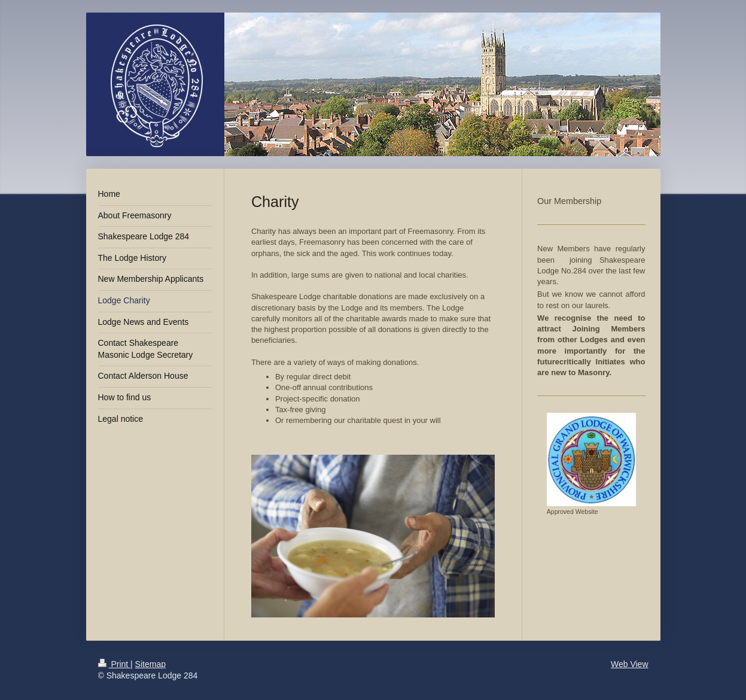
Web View (630, 664)
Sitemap (150, 664)
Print (115, 664)
